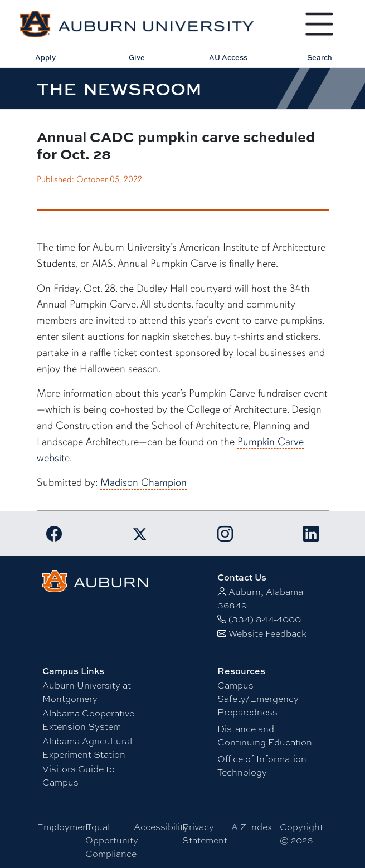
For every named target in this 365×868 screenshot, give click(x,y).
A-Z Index (252, 826)
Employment (64, 826)
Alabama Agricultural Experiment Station (87, 747)
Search (320, 57)
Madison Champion (143, 482)
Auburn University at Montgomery (87, 692)
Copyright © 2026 (301, 833)
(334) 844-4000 (265, 619)
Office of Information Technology (262, 765)
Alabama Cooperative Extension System (88, 720)
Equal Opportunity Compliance (112, 840)
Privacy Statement (205, 833)
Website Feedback (267, 633)
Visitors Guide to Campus (79, 775)
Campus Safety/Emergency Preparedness (258, 698)
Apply (45, 57)
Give (137, 57)
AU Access (228, 57)
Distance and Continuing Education (265, 735)
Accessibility (161, 826)
